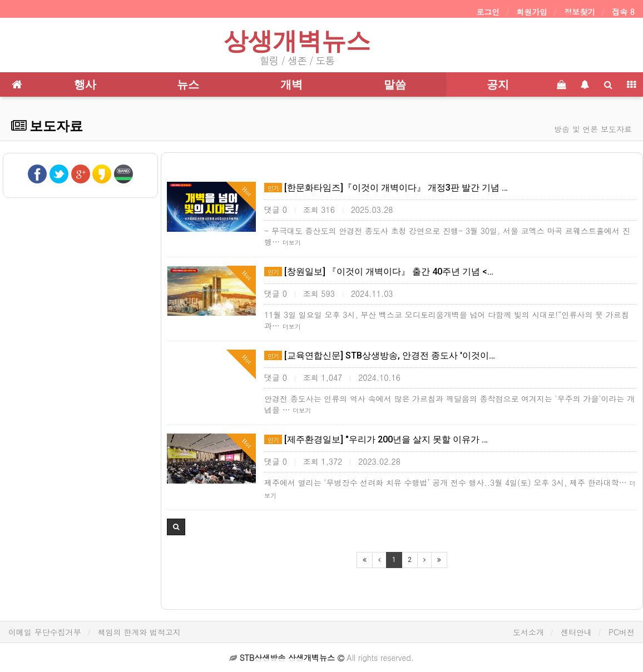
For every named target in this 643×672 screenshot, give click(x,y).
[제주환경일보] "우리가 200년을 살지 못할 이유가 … (376, 439)
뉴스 (188, 84)
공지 (498, 84)
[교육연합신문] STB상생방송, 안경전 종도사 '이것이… (380, 355)
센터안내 (576, 632)
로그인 (488, 12)
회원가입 (532, 12)
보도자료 (47, 126)
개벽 (291, 84)
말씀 (395, 84)
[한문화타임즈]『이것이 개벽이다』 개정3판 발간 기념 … (386, 188)
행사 (85, 84)
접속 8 (623, 12)
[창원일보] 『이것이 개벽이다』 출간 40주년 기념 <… (379, 272)
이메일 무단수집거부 (45, 632)
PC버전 (622, 632)
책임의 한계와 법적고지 (139, 632)
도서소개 (528, 632)
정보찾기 (580, 12)
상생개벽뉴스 (297, 41)
